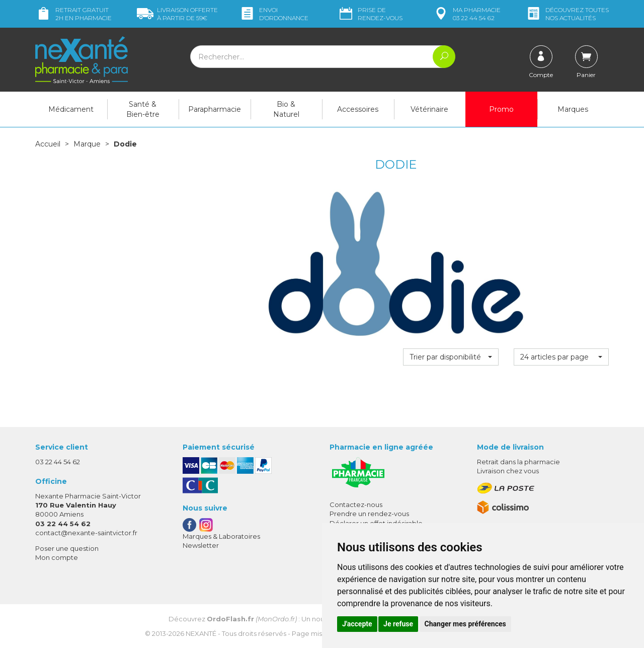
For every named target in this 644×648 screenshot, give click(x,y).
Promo (501, 109)
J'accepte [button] (357, 624)
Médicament (71, 109)
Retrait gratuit (73, 14)
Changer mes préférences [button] (465, 624)
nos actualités (567, 14)
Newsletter (201, 545)
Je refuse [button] (398, 624)
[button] (451, 357)
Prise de (370, 14)
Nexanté (201, 633)
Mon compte (57, 557)
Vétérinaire (429, 109)
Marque (87, 144)
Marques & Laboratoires (221, 536)
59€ (177, 14)
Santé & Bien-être (143, 109)
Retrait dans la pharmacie (518, 462)
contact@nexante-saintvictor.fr (86, 533)
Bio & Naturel (286, 109)
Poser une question (67, 548)
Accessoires (358, 109)
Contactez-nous (356, 505)
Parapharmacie (215, 109)
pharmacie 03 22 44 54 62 (467, 14)
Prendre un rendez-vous (369, 514)
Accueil (48, 144)
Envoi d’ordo (274, 14)
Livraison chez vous (508, 471)
